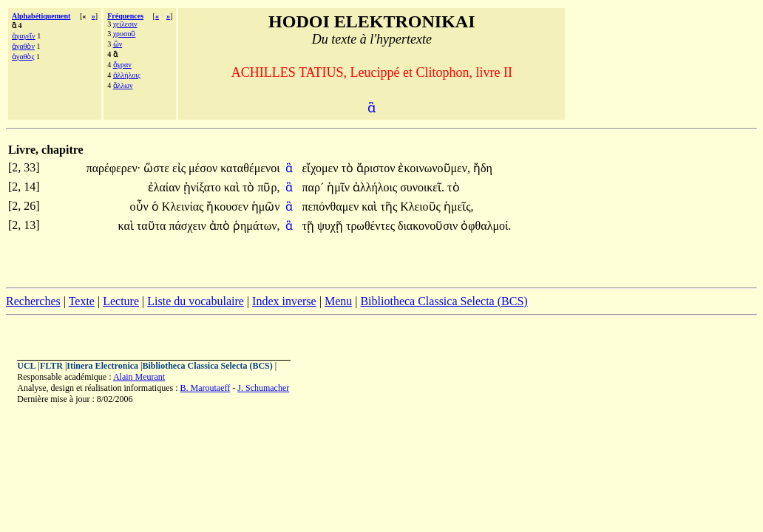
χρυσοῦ (125, 34)
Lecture (121, 301)
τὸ (348, 168)
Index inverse (284, 301)
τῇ (309, 226)
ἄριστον (377, 168)
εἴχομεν (321, 168)
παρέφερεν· (114, 168)
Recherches (33, 301)
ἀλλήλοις (127, 75)
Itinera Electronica (102, 366)
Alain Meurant (139, 377)
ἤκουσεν (228, 207)
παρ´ (314, 187)
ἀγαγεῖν (24, 36)
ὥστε (158, 168)
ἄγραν (122, 65)
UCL (26, 366)
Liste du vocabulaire (196, 301)
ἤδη (483, 168)
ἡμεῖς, (459, 207)
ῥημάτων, (257, 226)
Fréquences (125, 16)
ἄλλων (123, 85)
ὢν (118, 44)
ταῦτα (153, 226)
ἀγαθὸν (23, 46)
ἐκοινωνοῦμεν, (434, 168)
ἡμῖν (340, 187)
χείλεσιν (125, 24)
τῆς (390, 207)
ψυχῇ (332, 226)
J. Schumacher (263, 388)
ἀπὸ (221, 226)
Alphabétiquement (41, 16)
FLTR (51, 366)
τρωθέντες (372, 226)
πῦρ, (268, 187)
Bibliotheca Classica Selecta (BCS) (444, 301)
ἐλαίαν (166, 187)
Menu (338, 301)
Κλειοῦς (422, 207)
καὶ (233, 187)
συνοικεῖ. (422, 187)
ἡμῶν (266, 207)
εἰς (180, 168)
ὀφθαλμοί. (486, 226)
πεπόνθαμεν (332, 207)
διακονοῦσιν (429, 226)
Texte (82, 301)
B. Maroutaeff (206, 388)
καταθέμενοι (250, 168)
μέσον (204, 168)
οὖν (141, 207)
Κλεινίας (184, 207)
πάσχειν (189, 226)
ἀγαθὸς (23, 57)
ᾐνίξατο (204, 187)
